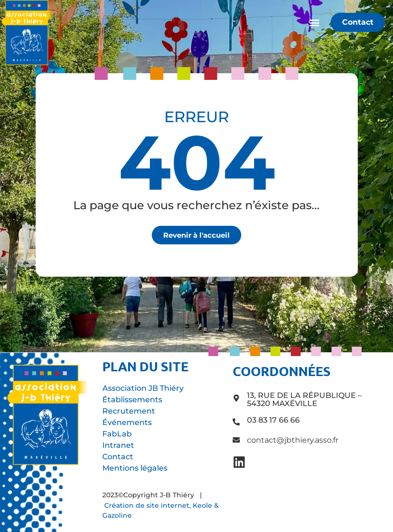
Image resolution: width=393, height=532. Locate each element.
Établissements (132, 400)
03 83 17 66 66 (273, 420)
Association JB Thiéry (143, 388)
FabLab (117, 434)
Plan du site (145, 366)
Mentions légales (135, 468)
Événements (127, 422)
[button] (314, 23)
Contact (118, 457)
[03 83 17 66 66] (236, 422)
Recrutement (129, 411)
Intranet (118, 445)
